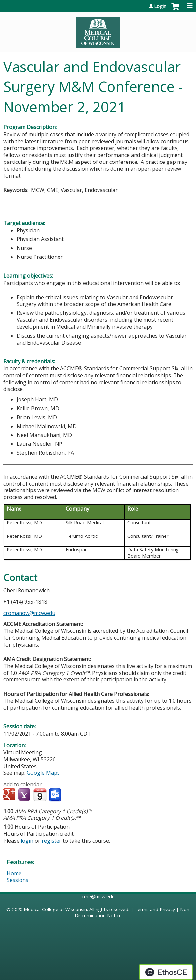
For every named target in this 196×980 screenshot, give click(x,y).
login (27, 841)
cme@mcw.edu (98, 896)
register (52, 841)
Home (14, 873)
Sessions (18, 880)
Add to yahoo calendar (25, 795)
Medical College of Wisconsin (55, 909)
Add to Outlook (56, 795)
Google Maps (43, 773)
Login (160, 6)
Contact (20, 577)
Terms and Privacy (155, 909)
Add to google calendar (10, 795)
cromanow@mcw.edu (29, 613)
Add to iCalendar (40, 795)
